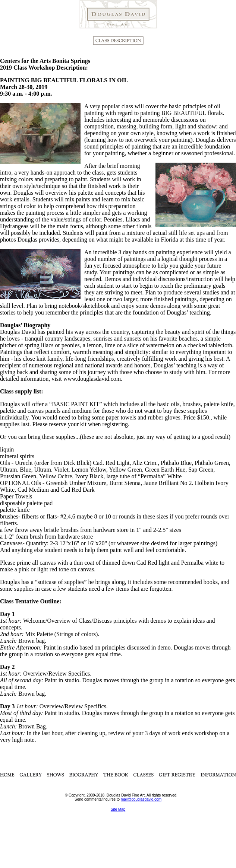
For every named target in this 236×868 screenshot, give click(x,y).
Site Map (118, 809)
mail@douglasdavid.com (141, 799)
